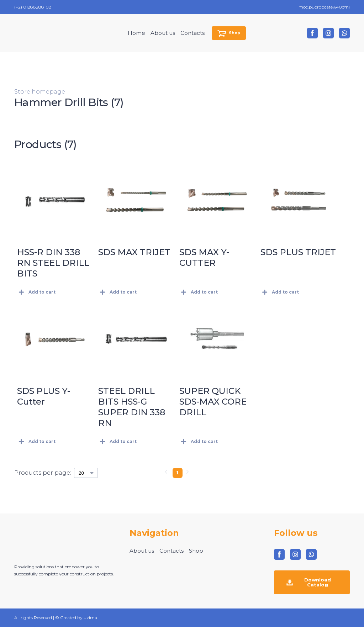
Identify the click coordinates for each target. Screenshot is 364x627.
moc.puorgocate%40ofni (324, 7)
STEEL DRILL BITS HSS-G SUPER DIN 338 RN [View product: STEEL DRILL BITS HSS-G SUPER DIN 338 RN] (132, 407)
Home (136, 33)
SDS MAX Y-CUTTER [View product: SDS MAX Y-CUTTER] (204, 257)
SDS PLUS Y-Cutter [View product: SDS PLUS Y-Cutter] (44, 396)
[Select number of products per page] (86, 473)
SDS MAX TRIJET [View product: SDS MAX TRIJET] (134, 252)
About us (163, 33)
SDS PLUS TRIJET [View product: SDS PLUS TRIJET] (298, 252)
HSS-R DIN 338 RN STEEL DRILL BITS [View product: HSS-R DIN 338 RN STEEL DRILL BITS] (53, 263)
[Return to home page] (43, 33)
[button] (229, 33)
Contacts (192, 33)
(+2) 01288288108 (33, 7)
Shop (196, 551)
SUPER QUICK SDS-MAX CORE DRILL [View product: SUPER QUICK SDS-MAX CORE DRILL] (213, 402)
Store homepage (40, 92)
